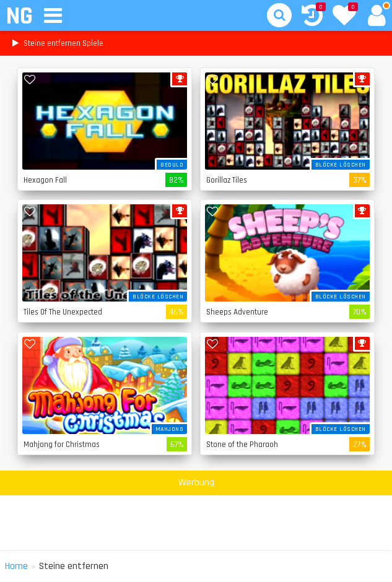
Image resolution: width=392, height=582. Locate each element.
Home (16, 566)
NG (19, 16)
